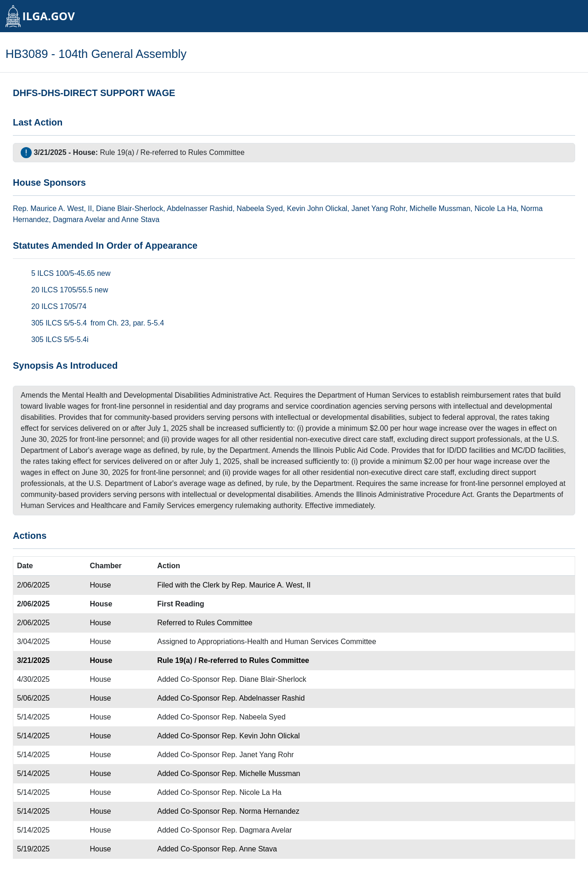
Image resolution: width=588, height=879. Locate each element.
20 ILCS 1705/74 (59, 306)
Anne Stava (140, 220)
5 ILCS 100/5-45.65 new (71, 273)
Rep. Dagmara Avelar (257, 830)
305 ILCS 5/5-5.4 (59, 323)
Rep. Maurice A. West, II (271, 585)
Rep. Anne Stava (249, 849)
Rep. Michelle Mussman (261, 773)
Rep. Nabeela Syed (254, 717)
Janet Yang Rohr (379, 208)
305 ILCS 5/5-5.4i (60, 340)
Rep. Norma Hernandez (261, 811)
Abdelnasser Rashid (200, 208)
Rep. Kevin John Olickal (261, 736)
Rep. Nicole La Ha (252, 792)
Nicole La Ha (496, 208)
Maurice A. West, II (61, 208)
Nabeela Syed (260, 208)
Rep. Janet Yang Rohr (258, 755)
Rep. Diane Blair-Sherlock (264, 679)
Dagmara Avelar (79, 220)
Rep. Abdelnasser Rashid (263, 698)
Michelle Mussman (440, 208)
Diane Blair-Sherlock (130, 208)
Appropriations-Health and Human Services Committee (287, 642)
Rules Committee (217, 152)
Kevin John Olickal (317, 208)
